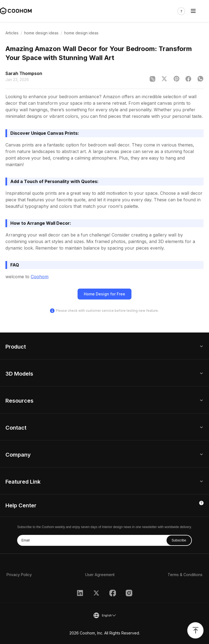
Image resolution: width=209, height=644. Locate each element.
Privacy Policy (19, 575)
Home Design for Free (104, 294)
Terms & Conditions (185, 575)
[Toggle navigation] (193, 11)
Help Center (21, 505)
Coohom (40, 277)
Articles (12, 33)
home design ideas (41, 33)
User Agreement (100, 575)
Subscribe (179, 540)
